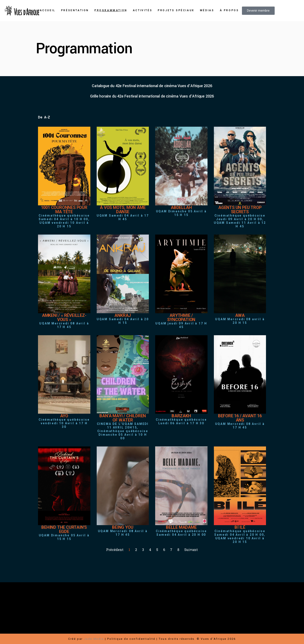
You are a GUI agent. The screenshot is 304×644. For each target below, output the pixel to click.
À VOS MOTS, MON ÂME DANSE (123, 210)
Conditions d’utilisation (215, 626)
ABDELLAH (181, 207)
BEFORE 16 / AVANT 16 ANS (240, 418)
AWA (240, 315)
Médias (179, 621)
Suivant (191, 550)
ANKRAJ (123, 315)
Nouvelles (143, 621)
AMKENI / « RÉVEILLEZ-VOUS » (64, 317)
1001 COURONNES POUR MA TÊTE (64, 210)
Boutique (140, 611)
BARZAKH (181, 416)
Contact (162, 621)
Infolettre (246, 616)
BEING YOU (123, 527)
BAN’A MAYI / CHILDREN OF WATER (123, 418)
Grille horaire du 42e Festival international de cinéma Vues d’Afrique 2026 (152, 96)
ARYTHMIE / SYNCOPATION (181, 317)
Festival (122, 611)
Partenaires (205, 616)
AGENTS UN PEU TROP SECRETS (240, 210)
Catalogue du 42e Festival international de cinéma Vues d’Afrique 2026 (152, 86)
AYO (64, 416)
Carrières (226, 616)
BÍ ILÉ (240, 527)
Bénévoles (204, 621)
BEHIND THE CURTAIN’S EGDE (64, 529)
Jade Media (94, 639)
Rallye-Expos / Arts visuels (139, 616)
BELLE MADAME (181, 527)
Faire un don (206, 611)
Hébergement (228, 621)
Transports (252, 621)
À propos (123, 621)
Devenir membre (234, 611)
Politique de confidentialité (131, 639)
